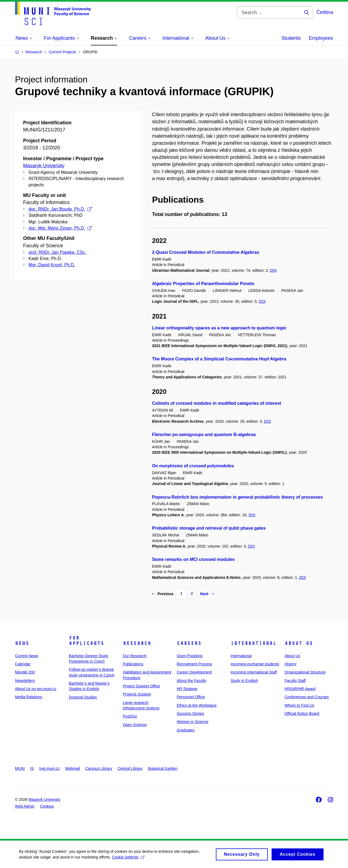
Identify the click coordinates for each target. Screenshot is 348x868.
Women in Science (192, 722)
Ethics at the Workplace (197, 705)
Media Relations (29, 697)
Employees (321, 38)
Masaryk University (44, 166)
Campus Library (99, 768)
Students (291, 38)
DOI (273, 270)
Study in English (244, 681)
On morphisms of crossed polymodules (193, 466)
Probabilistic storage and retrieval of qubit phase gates (209, 528)
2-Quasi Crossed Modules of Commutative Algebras (206, 252)
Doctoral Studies (83, 697)
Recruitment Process (194, 664)
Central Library (130, 768)
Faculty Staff (295, 681)
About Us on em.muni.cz (36, 689)
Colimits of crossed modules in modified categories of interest (217, 403)
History (291, 664)
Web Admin (25, 806)
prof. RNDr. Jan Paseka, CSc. (57, 252)
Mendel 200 (25, 672)
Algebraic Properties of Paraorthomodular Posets (203, 284)
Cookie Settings (128, 859)
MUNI (20, 768)
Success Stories (190, 713)
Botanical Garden (163, 768)
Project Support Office (142, 686)
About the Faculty (192, 681)
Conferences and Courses (307, 697)
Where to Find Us (299, 705)
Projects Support (137, 694)
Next (207, 594)
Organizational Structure (305, 672)
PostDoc (130, 716)
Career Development (194, 672)
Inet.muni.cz (49, 768)
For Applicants (86, 641)
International (254, 643)
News (22, 643)
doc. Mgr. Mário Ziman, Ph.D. (60, 228)
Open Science (135, 725)
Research (137, 643)
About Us (299, 643)
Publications (133, 664)
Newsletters (25, 681)
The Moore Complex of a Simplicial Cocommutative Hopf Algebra (219, 359)
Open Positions (190, 656)
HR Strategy (187, 689)
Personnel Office (191, 697)
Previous (163, 594)
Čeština (325, 12)
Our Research (135, 656)
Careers (189, 643)
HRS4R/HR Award (300, 689)
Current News (27, 656)
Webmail (73, 768)
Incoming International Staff (254, 672)
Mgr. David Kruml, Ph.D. (52, 265)
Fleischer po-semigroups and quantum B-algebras (204, 435)
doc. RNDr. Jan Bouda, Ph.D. (60, 209)
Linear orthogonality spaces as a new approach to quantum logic (219, 328)
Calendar (23, 664)
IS (32, 768)
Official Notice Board (302, 713)
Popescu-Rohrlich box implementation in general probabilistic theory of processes (237, 497)
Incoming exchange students (255, 664)
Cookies (47, 806)
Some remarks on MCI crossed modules (193, 559)
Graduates (186, 730)
